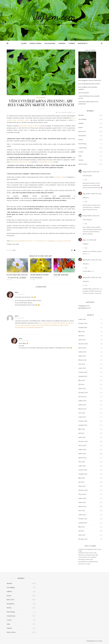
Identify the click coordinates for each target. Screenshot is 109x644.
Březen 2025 (82, 360)
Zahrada (62, 43)
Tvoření (72, 43)
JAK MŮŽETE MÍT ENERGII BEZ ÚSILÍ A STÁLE (90, 549)
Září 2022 (81, 482)
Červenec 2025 (83, 344)
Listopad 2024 (83, 376)
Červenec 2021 (83, 539)
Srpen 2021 (82, 535)
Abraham (81, 115)
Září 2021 (81, 531)
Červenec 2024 (83, 393)
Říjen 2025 (82, 331)
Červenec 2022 (83, 490)
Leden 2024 (82, 417)
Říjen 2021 (82, 527)
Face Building (50, 43)
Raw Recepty (83, 43)
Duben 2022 (82, 502)
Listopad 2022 (83, 474)
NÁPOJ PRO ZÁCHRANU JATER (86, 555)
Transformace (83, 148)
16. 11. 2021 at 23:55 (20, 294)
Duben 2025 (82, 356)
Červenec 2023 (83, 441)
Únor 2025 (82, 364)
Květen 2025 (82, 352)
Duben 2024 (82, 405)
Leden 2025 (82, 368)
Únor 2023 (82, 462)
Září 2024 (81, 384)
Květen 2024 (82, 401)
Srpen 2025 (82, 340)
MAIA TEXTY (82, 131)
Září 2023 (81, 433)
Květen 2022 (82, 498)
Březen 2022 (82, 506)
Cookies (100, 641)
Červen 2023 (82, 445)
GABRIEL (81, 123)
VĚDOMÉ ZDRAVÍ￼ (61, 275)
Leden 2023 (82, 466)
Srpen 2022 (82, 486)
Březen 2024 (82, 409)
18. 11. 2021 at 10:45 (24, 341)
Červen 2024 (82, 397)
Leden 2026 (82, 319)
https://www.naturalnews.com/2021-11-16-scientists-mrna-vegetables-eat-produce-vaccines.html (41, 241)
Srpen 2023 (82, 437)
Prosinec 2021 (83, 519)
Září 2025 (81, 336)
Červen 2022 (82, 494)
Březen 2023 (82, 458)
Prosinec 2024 (83, 372)
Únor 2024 (82, 413)
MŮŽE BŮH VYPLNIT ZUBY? (86, 553)
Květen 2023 (82, 449)
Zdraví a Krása (35, 43)
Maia (14, 250)
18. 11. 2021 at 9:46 (19, 318)
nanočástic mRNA (60, 177)
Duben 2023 (82, 454)
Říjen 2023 (82, 429)
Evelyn (85, 172)
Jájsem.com (55, 16)
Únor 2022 (82, 511)
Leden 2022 (82, 515)
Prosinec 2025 (83, 323)
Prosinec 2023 (83, 421)
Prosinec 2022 (83, 470)
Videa (80, 156)
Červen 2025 (82, 348)
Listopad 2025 (83, 327)
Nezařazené (41, 98)
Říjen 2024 (82, 380)
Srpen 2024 (82, 388)
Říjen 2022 (82, 478)
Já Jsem (24, 43)
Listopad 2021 (83, 523)
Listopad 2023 (83, 425)
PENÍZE (81, 140)
